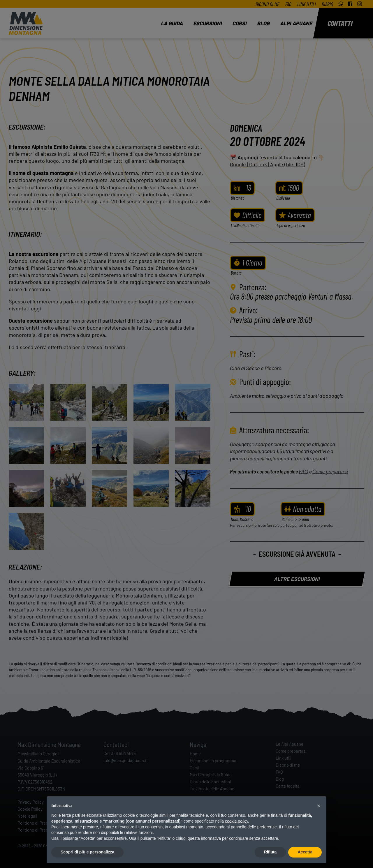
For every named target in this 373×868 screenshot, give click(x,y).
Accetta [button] (305, 852)
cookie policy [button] (236, 821)
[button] (319, 806)
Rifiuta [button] (270, 852)
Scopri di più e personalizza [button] (87, 852)
